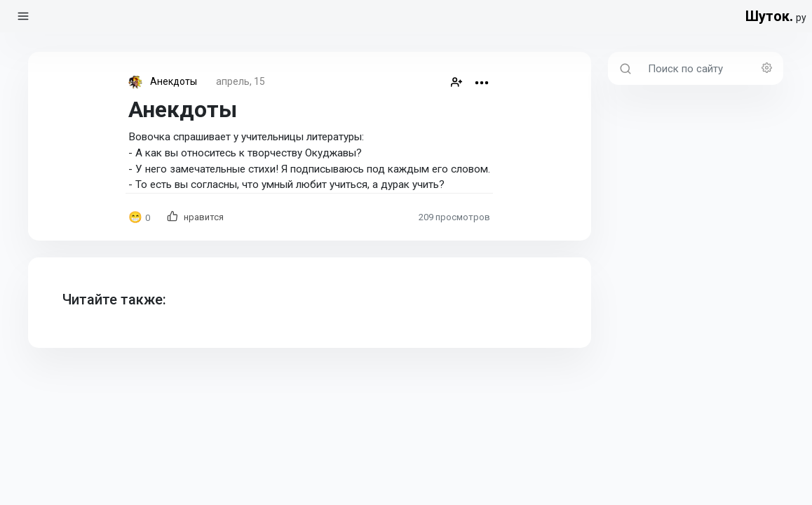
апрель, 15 (241, 81)
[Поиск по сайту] (711, 68)
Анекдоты (174, 81)
